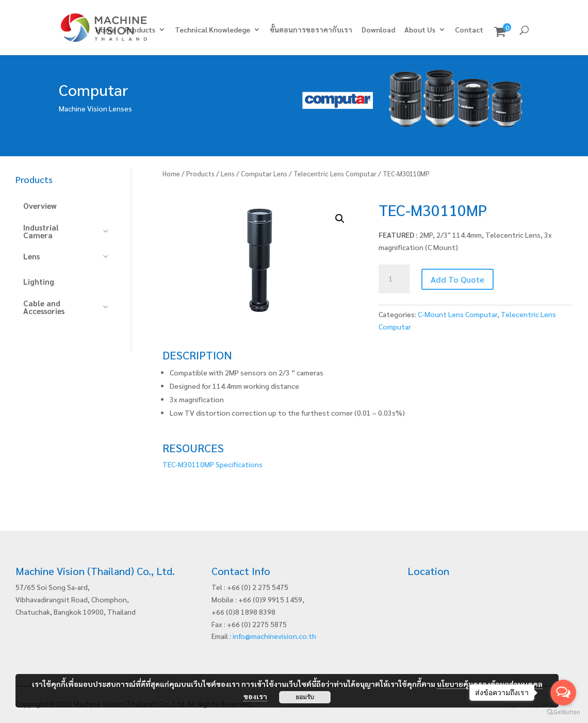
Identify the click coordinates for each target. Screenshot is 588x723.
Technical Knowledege (213, 30)
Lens (228, 174)
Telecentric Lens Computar (335, 174)
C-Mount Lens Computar (458, 314)
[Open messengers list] (563, 693)
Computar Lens (264, 174)
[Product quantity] (394, 279)
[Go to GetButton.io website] (563, 712)
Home (105, 30)
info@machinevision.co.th (274, 636)
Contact (469, 30)
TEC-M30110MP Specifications (213, 464)
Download (378, 30)
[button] (340, 219)
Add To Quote (458, 279)
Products (140, 30)
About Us (420, 30)
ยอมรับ (305, 697)
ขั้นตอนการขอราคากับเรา (311, 30)
